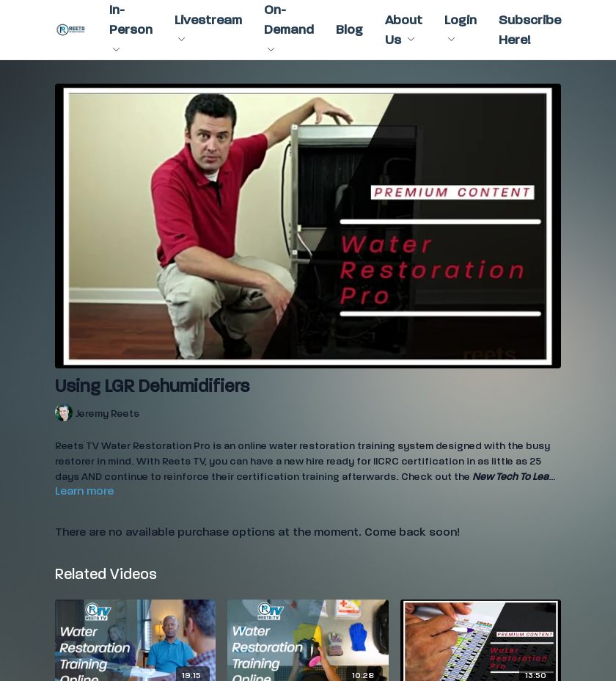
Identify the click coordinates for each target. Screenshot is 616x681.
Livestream (208, 27)
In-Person (131, 27)
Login (461, 27)
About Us (404, 30)
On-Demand (289, 27)
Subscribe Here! (530, 30)
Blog (349, 30)
